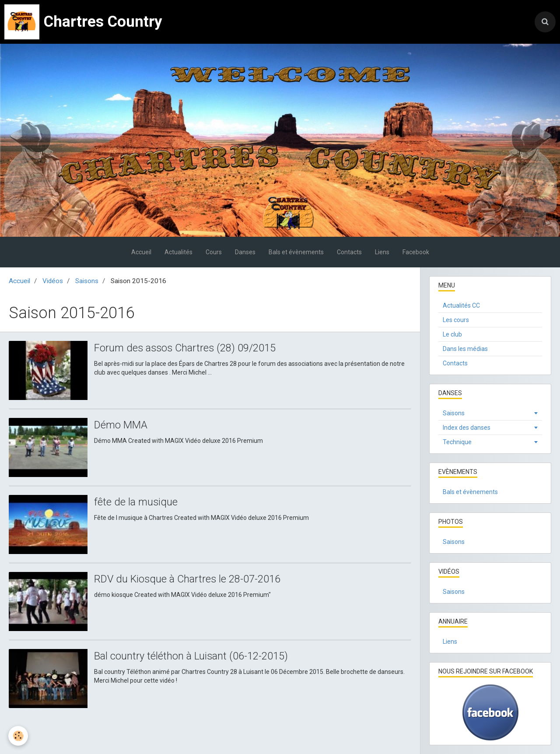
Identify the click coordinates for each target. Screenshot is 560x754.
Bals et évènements (296, 252)
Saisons (87, 281)
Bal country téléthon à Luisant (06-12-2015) (192, 656)
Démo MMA (121, 425)
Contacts (349, 252)
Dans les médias (465, 349)
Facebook (416, 252)
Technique (457, 442)
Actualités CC (461, 305)
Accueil (141, 252)
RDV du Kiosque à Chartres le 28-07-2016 (189, 579)
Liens (382, 252)
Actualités (178, 252)
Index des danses (467, 428)
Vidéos (53, 281)
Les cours (456, 320)
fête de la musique (136, 502)
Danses (245, 252)
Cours (214, 252)
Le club (452, 334)
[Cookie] (19, 736)
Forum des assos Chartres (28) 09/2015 (186, 348)
